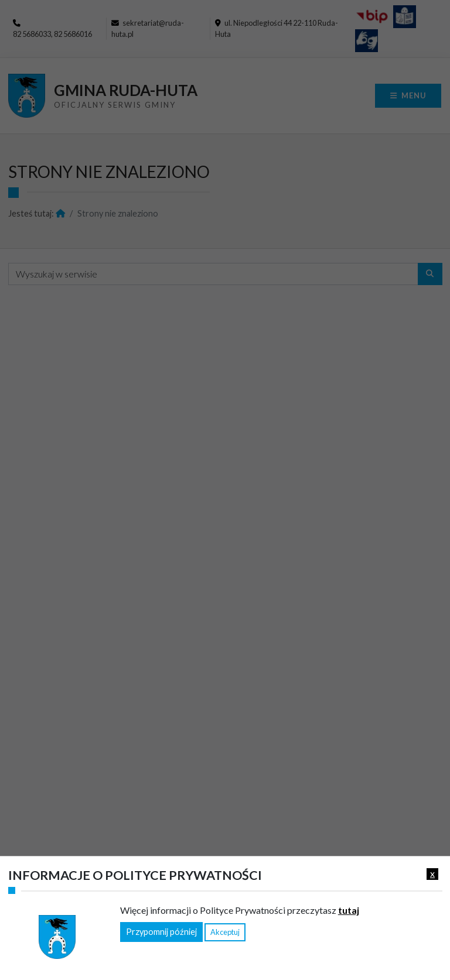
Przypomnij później (161, 932)
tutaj (349, 910)
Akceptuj (225, 932)
